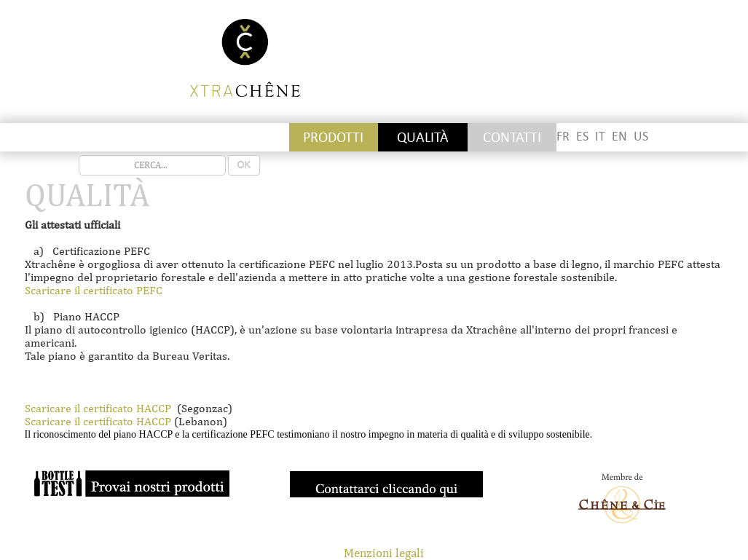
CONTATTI (512, 137)
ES (582, 137)
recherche (79, 155)
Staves (158, 137)
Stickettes (69, 137)
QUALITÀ (423, 137)
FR (563, 137)
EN (619, 137)
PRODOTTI (333, 137)
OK (244, 165)
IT (600, 137)
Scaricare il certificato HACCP (98, 408)
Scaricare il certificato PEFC (94, 290)
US (641, 137)
